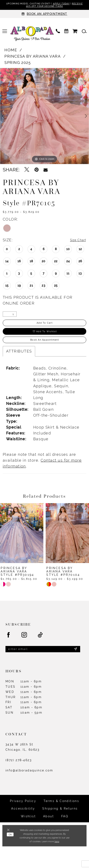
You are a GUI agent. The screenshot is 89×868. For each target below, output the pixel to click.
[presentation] (22, 540)
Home (11, 51)
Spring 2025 (18, 64)
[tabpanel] (44, 117)
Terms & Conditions (61, 810)
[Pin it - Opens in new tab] (37, 171)
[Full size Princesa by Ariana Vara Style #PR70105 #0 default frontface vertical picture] (44, 117)
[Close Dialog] (9, 830)
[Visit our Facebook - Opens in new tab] (9, 643)
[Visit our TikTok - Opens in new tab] (40, 643)
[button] (5, 33)
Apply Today (72, 4)
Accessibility (23, 818)
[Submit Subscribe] (75, 657)
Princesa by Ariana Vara (33, 57)
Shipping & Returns (60, 818)
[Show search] (84, 33)
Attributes (19, 358)
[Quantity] (10, 316)
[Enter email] (43, 657)
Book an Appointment (45, 346)
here (57, 841)
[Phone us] (58, 33)
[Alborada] (32, 35)
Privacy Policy (23, 810)
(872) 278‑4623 (19, 769)
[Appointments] (44, 15)
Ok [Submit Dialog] (11, 836)
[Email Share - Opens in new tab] (46, 171)
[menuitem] (5, 33)
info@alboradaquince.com (29, 779)
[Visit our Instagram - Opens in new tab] (24, 643)
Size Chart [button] (76, 241)
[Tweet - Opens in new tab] (27, 171)
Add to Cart (45, 325)
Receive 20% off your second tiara (44, 7)
